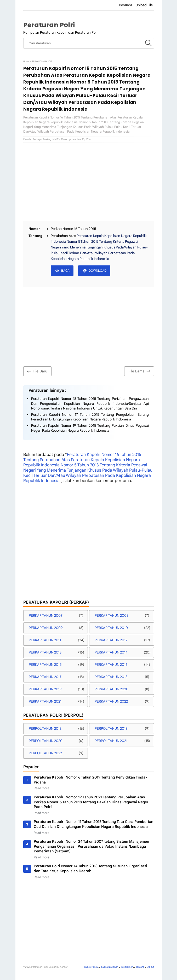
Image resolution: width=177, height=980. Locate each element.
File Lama (140, 371)
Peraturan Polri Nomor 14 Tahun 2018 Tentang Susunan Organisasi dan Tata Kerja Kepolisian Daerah (90, 868)
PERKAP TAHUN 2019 (45, 689)
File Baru (36, 371)
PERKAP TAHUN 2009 (46, 628)
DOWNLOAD (98, 271)
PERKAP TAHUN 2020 (112, 689)
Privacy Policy (90, 967)
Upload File (144, 5)
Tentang (140, 967)
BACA (65, 271)
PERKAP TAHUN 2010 (111, 628)
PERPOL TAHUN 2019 (111, 729)
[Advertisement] (89, 182)
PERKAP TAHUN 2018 (111, 677)
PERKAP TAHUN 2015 (45, 665)
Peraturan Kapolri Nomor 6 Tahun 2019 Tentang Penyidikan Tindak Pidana (90, 780)
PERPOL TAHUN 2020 (46, 741)
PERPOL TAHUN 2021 (111, 741)
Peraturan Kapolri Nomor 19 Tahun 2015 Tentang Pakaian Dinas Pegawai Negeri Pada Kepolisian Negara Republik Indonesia (90, 428)
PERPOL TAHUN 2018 (45, 729)
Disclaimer (127, 967)
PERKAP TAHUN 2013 (45, 652)
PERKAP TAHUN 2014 (111, 652)
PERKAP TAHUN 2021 (45, 701)
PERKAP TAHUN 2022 (111, 701)
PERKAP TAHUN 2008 (112, 616)
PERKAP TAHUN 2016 (111, 665)
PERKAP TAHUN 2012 (111, 640)
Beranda (125, 5)
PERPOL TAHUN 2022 (45, 753)
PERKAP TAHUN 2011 (45, 640)
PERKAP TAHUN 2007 (46, 616)
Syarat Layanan (110, 967)
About (151, 967)
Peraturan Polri (49, 25)
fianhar (64, 967)
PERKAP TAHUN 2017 (45, 677)
